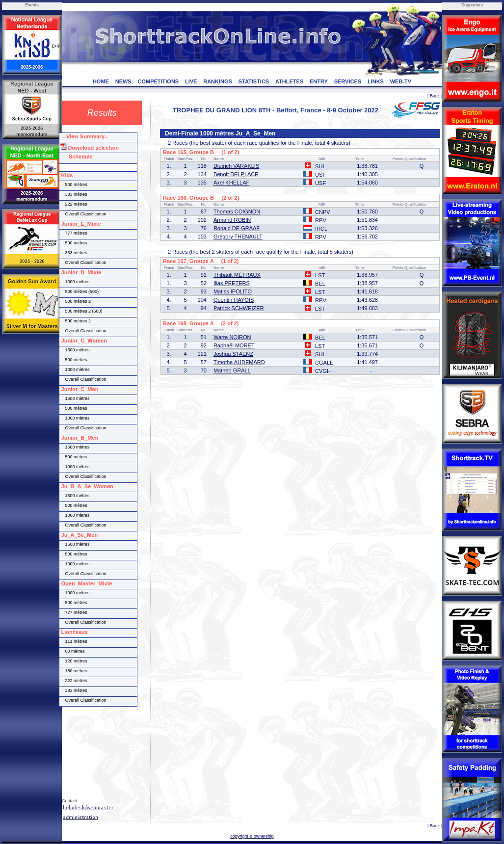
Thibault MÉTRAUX (237, 275)
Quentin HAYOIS (234, 300)
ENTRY (319, 81)
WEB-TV (401, 81)
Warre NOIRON (232, 337)
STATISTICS (254, 81)
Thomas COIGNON (237, 211)
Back (435, 96)
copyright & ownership (252, 836)
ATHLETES (289, 81)
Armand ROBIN (232, 220)
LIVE (191, 81)
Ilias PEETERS (232, 283)
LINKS (376, 81)
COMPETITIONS (158, 81)
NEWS (123, 81)
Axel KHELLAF (231, 183)
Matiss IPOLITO (233, 291)
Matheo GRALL (232, 370)
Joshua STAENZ (233, 354)
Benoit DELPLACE (236, 174)
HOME (101, 81)
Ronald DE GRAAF (237, 228)
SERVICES (348, 81)
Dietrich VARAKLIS (236, 166)
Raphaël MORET (234, 345)
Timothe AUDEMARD (239, 362)
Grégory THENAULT (238, 237)
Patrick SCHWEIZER (239, 308)
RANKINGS (218, 81)
